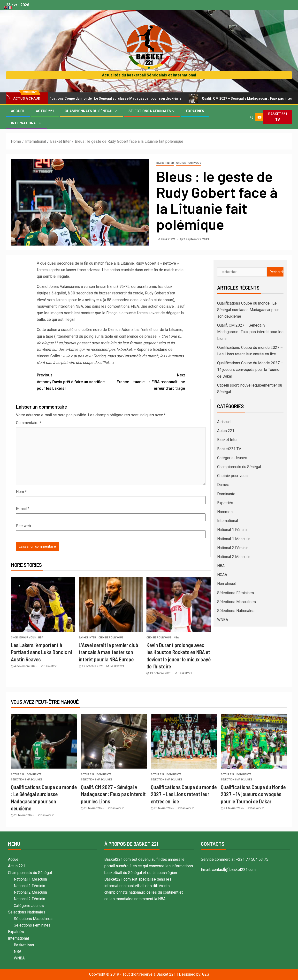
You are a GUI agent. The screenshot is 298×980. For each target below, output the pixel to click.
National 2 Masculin (234, 557)
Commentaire (29, 423)
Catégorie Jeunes (232, 458)
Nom (21, 492)
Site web (23, 526)
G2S (206, 974)
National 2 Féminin (233, 548)
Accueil (18, 111)
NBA (41, 638)
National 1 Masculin (234, 539)
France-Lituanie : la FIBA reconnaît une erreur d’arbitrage (148, 381)
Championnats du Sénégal (89, 111)
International (24, 123)
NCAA (222, 575)
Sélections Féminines (236, 593)
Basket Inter (165, 163)
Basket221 (168, 239)
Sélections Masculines (237, 602)
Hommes (225, 512)
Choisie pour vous (189, 163)
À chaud (224, 422)
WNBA (223, 620)
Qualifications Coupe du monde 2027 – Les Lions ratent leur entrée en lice (184, 794)
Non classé (227, 584)
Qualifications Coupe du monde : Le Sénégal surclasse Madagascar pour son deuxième (117, 98)
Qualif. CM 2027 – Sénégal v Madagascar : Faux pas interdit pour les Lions (250, 332)
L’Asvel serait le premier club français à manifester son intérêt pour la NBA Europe (108, 652)
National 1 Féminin (233, 530)
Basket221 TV (229, 449)
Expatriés (195, 111)
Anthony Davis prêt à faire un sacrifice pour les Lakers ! (74, 381)
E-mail (23, 509)
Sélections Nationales (150, 111)
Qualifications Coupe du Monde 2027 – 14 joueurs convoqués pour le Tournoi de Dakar (250, 370)
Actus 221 (45, 111)
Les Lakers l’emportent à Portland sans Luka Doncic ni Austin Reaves (42, 652)
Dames (223, 485)
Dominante (226, 494)
